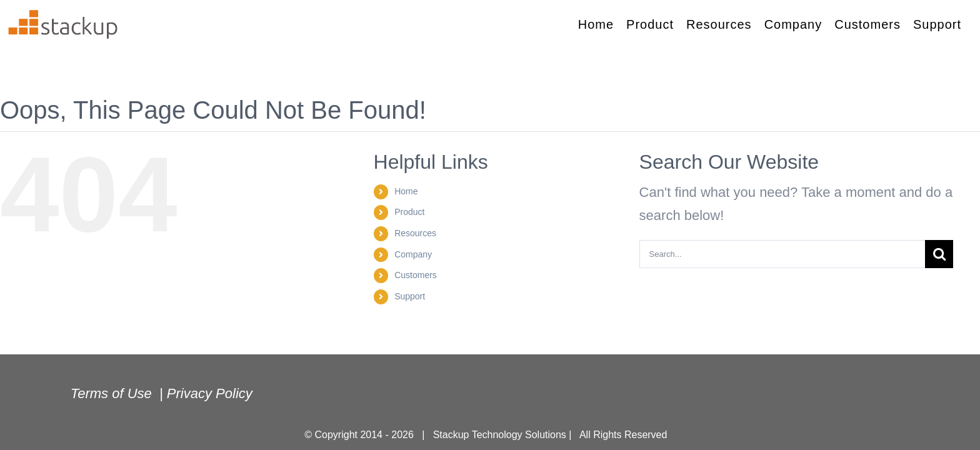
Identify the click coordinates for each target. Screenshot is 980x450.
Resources (415, 233)
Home (406, 191)
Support (410, 296)
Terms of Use (113, 393)
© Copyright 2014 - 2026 (363, 435)
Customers (416, 275)
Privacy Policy (212, 393)
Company (413, 254)
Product (409, 212)
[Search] (939, 254)
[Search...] (782, 254)
